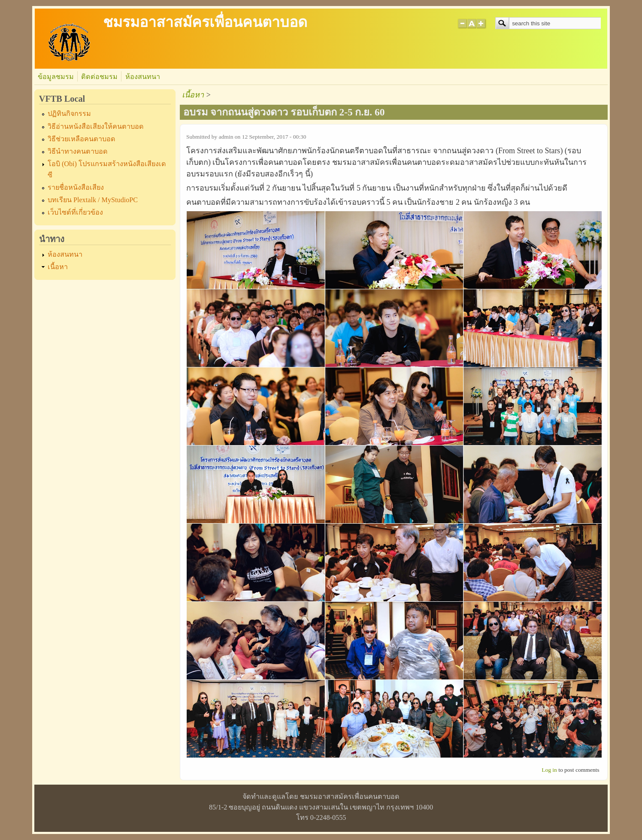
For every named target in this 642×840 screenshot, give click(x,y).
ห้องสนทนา (143, 77)
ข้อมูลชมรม (56, 77)
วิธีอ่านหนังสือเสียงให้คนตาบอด (96, 127)
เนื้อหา (58, 267)
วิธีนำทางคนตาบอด (78, 152)
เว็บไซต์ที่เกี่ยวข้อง (75, 212)
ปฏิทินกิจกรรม (69, 114)
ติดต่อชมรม (99, 77)
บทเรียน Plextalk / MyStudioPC (93, 200)
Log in (549, 770)
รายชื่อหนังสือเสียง (76, 188)
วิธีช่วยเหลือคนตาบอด (82, 139)
